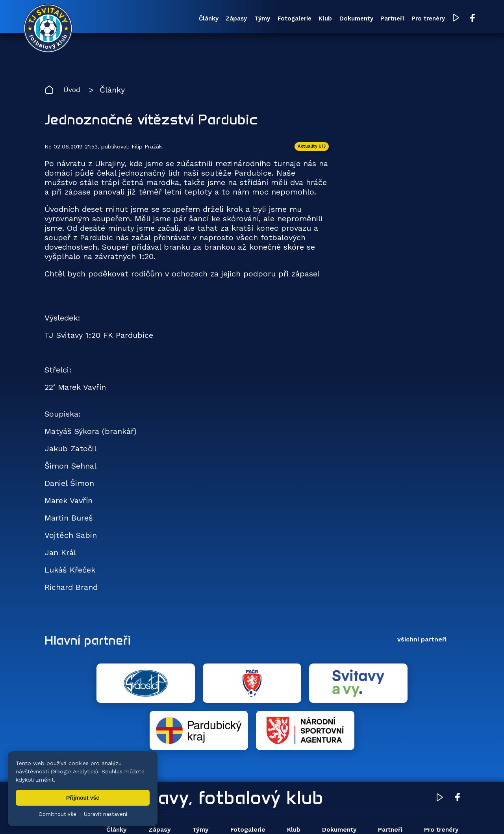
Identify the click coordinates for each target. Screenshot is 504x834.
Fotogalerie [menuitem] (257, 19)
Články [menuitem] (159, 19)
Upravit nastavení (106, 814)
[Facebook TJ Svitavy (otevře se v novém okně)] (452, 19)
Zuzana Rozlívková (164, 816)
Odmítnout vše (57, 814)
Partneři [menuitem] (367, 19)
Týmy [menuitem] (220, 19)
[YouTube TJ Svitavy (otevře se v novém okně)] (436, 19)
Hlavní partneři (93, 643)
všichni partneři (422, 643)
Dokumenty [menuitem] (327, 19)
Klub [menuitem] (292, 19)
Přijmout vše (83, 798)
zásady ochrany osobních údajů (384, 816)
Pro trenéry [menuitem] (407, 19)
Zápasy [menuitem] (191, 19)
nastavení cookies (314, 816)
